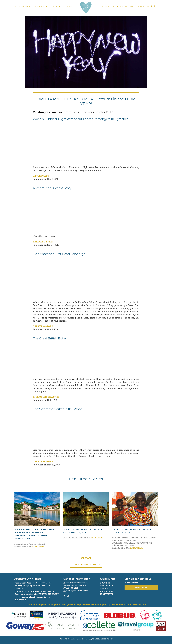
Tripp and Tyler (43, 242)
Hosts (69, 6)
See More (86, 558)
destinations (41, 6)
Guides (104, 589)
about (141, 6)
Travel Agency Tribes (102, 639)
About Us (105, 583)
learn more (38, 546)
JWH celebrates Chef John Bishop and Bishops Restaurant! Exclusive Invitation (34, 534)
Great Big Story (43, 326)
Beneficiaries (129, 6)
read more (20, 600)
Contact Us (107, 586)
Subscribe (141, 588)
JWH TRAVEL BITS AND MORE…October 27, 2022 (84, 531)
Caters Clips (41, 176)
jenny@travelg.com (76, 591)
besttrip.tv (115, 6)
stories (105, 6)
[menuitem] (17, 6)
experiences (58, 6)
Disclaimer (107, 591)
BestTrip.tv (107, 594)
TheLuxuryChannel (46, 397)
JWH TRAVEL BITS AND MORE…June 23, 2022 (133, 531)
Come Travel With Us (86, 565)
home (17, 6)
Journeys (26, 6)
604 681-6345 (72, 588)
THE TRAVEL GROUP (49, 594)
